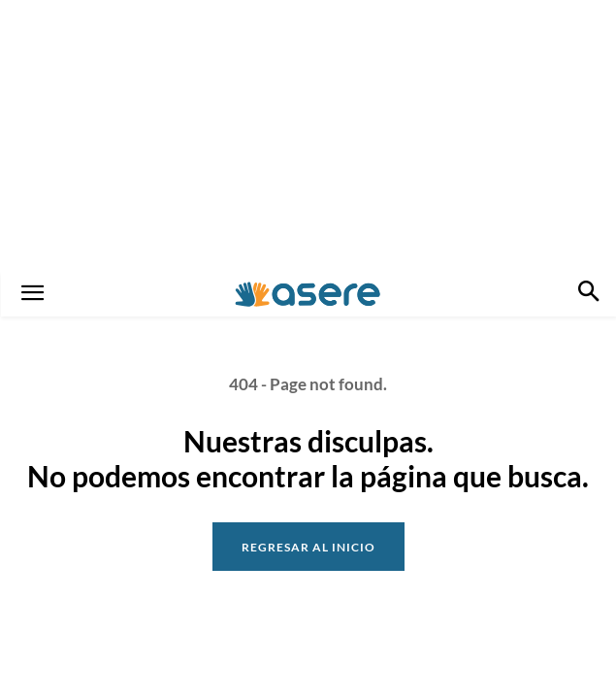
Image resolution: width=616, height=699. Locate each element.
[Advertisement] (308, 136)
